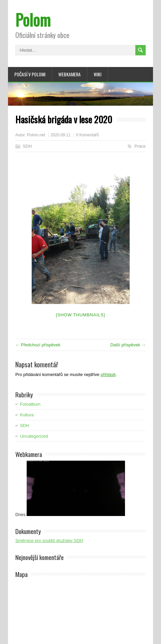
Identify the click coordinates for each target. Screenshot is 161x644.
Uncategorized (34, 436)
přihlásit (108, 374)
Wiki (97, 74)
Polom (33, 19)
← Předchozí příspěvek (38, 345)
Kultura (27, 415)
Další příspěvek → (128, 345)
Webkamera (69, 74)
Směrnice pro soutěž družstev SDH (49, 540)
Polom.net (36, 135)
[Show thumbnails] (81, 315)
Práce (140, 146)
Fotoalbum (30, 404)
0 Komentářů (87, 135)
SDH (27, 146)
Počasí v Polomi (30, 74)
